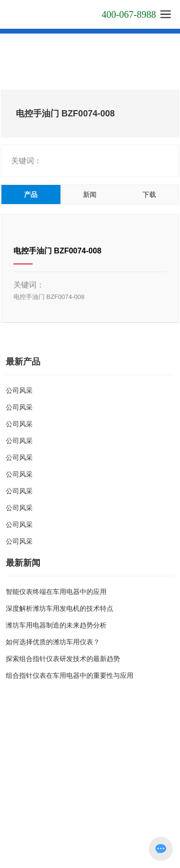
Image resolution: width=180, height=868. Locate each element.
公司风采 (19, 390)
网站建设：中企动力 (125, 817)
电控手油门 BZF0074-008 (57, 251)
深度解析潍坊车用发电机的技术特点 (60, 608)
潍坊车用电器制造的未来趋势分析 (56, 625)
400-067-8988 (129, 14)
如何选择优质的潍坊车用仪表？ (53, 642)
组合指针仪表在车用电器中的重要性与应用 (70, 675)
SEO (14, 827)
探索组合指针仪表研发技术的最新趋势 (63, 659)
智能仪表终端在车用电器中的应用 (56, 592)
